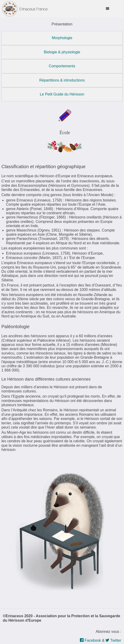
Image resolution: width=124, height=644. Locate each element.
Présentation (62, 24)
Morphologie (62, 38)
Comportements (62, 66)
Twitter (113, 640)
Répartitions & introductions (62, 80)
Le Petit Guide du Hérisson (62, 94)
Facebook (90, 640)
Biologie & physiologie (62, 52)
